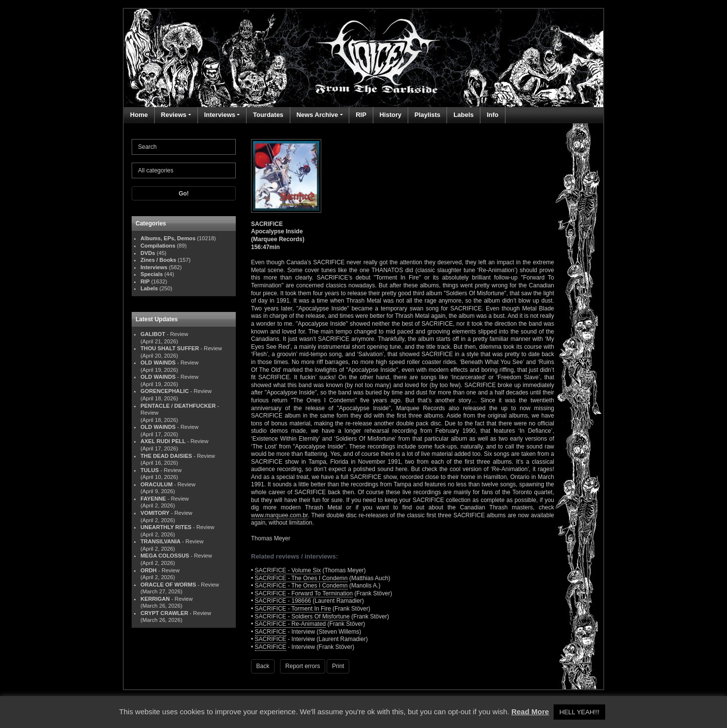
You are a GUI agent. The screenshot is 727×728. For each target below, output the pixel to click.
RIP (361, 115)
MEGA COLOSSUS (165, 556)
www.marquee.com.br (279, 515)
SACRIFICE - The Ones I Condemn (301, 578)
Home (139, 115)
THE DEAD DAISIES (166, 456)
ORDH (149, 570)
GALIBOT (153, 334)
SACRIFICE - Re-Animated (291, 624)
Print (338, 666)
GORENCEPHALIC (165, 391)
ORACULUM (156, 484)
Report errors (303, 666)
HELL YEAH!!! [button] (580, 712)
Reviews (174, 115)
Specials (152, 274)
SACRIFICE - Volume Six (288, 570)
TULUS (150, 470)
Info (493, 115)
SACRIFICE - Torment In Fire (293, 609)
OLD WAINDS (158, 363)
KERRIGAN (155, 599)
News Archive (317, 115)
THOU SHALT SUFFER (170, 348)
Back (263, 666)
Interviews (220, 115)
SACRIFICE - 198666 (283, 601)
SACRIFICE (271, 632)
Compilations (158, 246)
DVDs (148, 253)
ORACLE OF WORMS (168, 585)
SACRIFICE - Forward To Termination (304, 593)
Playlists (428, 115)
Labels (463, 115)
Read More (530, 712)
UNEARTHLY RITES (166, 527)
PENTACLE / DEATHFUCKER (178, 406)
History (390, 115)
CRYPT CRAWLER (164, 613)
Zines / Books (158, 260)
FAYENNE (153, 499)
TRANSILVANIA (161, 541)
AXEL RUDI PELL (163, 441)
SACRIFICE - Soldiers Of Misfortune (302, 616)
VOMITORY (155, 513)
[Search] (184, 147)
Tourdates (268, 115)
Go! (184, 194)
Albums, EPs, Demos (168, 238)
